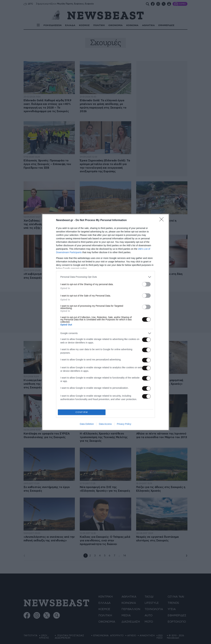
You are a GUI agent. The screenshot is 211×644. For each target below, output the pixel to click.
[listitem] (105, 277)
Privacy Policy (124, 424)
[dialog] (105, 322)
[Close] (163, 220)
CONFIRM (82, 412)
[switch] (146, 284)
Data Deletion (87, 424)
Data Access (105, 424)
